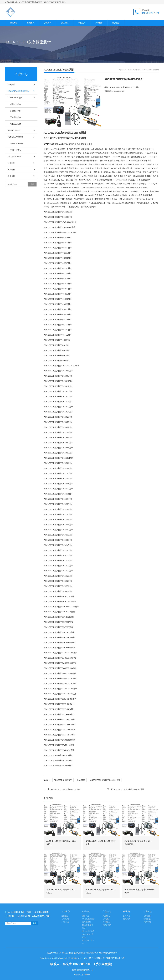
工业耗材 (23, 170)
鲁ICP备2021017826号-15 (82, 970)
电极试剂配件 (16, 124)
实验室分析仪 (16, 111)
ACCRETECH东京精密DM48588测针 (105, 780)
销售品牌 (82, 23)
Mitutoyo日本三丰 (23, 156)
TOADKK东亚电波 (23, 98)
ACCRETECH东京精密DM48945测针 (126, 789)
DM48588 (81, 780)
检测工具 (23, 163)
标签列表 (147, 919)
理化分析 (23, 176)
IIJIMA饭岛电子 (23, 130)
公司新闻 (65, 919)
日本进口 (106, 919)
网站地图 (147, 922)
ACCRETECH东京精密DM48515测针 (62, 789)
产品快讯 (106, 916)
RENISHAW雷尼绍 (23, 137)
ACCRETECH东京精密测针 (23, 91)
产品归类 (99, 23)
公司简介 (127, 916)
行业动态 (65, 922)
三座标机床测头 (17, 143)
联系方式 (127, 919)
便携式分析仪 (16, 104)
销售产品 (23, 85)
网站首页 (14, 23)
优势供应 (106, 922)
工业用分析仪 (16, 117)
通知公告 (65, 916)
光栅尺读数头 (16, 150)
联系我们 (116, 23)
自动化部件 (107, 925)
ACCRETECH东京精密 (63, 780)
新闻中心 (31, 23)
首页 (130, 70)
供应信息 (65, 23)
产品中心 (48, 23)
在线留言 (147, 916)
